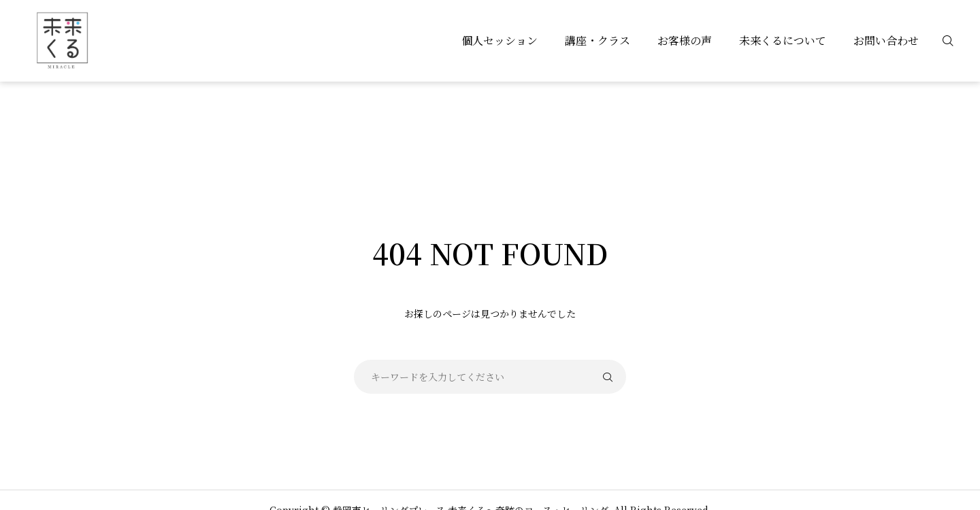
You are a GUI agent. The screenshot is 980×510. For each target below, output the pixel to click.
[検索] (956, 41)
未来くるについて (783, 40)
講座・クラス (598, 40)
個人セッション (500, 40)
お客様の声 (685, 40)
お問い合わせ (886, 40)
